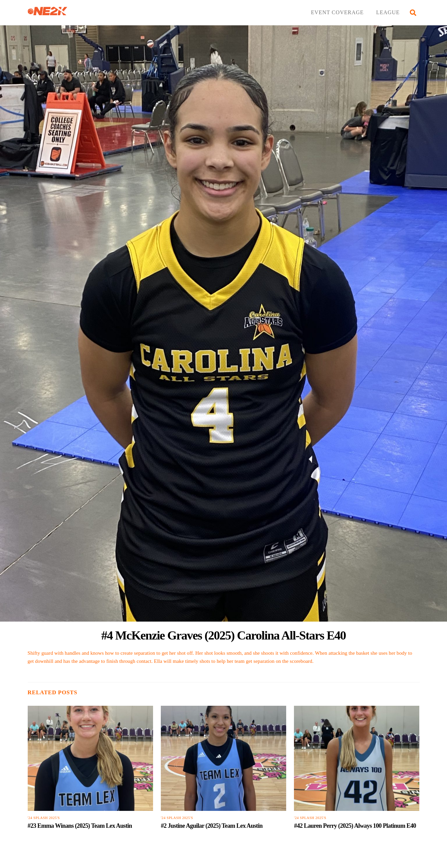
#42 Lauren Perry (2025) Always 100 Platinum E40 (355, 826)
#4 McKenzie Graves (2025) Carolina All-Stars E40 (223, 635)
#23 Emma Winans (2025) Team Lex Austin (80, 826)
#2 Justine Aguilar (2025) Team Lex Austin (212, 826)
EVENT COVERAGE (337, 12)
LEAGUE (388, 12)
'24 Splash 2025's (44, 818)
